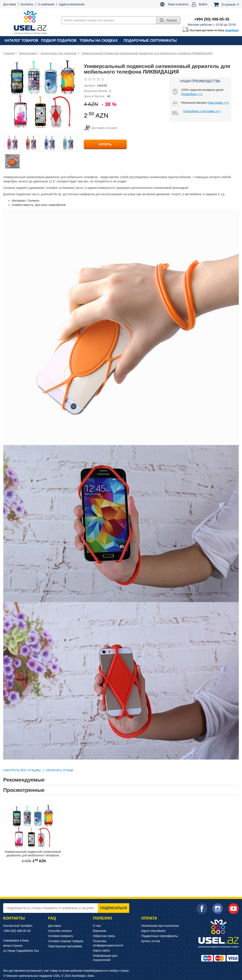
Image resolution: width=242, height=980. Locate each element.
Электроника (28, 53)
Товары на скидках (99, 41)
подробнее (232, 30)
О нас (97, 926)
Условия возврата (60, 936)
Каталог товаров (21, 41)
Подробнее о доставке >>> (202, 111)
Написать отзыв (59, 770)
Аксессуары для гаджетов (59, 53)
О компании (46, 4)
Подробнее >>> (192, 94)
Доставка (10, 4)
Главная (9, 53)
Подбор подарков (59, 41)
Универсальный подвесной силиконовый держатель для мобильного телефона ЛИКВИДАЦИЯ (147, 53)
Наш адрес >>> (219, 103)
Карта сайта (101, 950)
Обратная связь (104, 936)
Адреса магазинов (72, 4)
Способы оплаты (60, 931)
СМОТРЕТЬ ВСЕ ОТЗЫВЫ (22, 770)
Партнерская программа (65, 946)
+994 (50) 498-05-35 (17, 931)
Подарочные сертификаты (150, 41)
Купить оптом (150, 941)
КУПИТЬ (105, 144)
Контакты (27, 4)
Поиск (168, 20)
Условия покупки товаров (66, 941)
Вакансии (100, 931)
